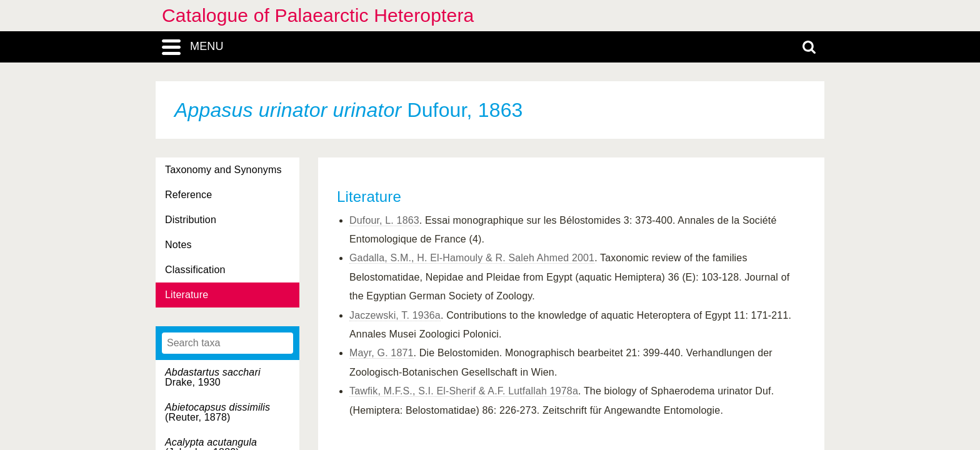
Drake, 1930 (213, 377)
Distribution (191, 220)
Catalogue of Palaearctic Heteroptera (318, 15)
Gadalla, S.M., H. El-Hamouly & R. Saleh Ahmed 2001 (472, 258)
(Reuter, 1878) (217, 412)
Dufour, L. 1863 (384, 220)
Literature (187, 295)
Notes (178, 245)
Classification (195, 270)
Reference (188, 195)
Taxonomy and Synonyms (223, 170)
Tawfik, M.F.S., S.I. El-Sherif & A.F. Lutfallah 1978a (464, 391)
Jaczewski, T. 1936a (395, 315)
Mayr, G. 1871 (382, 353)
